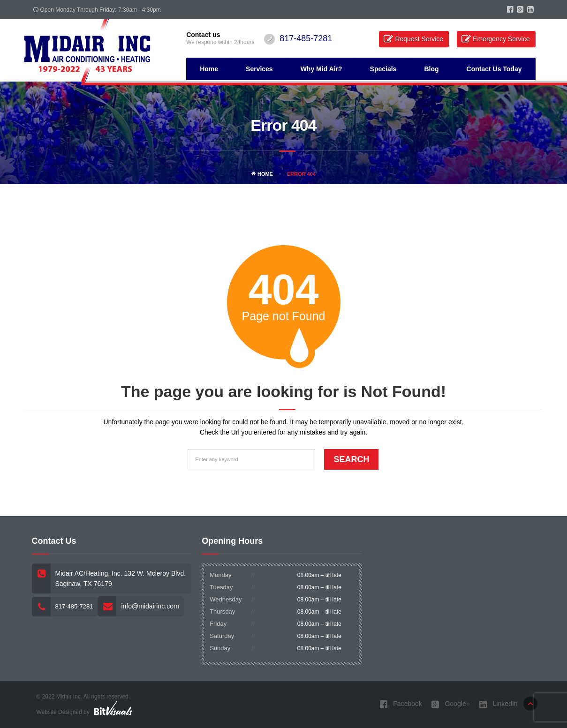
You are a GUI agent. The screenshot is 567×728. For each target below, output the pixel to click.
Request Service (419, 39)
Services (259, 69)
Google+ (451, 704)
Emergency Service (501, 39)
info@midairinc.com (150, 606)
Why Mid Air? (321, 69)
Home (209, 69)
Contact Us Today (494, 69)
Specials (383, 69)
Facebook (401, 704)
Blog (431, 69)
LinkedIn (499, 704)
